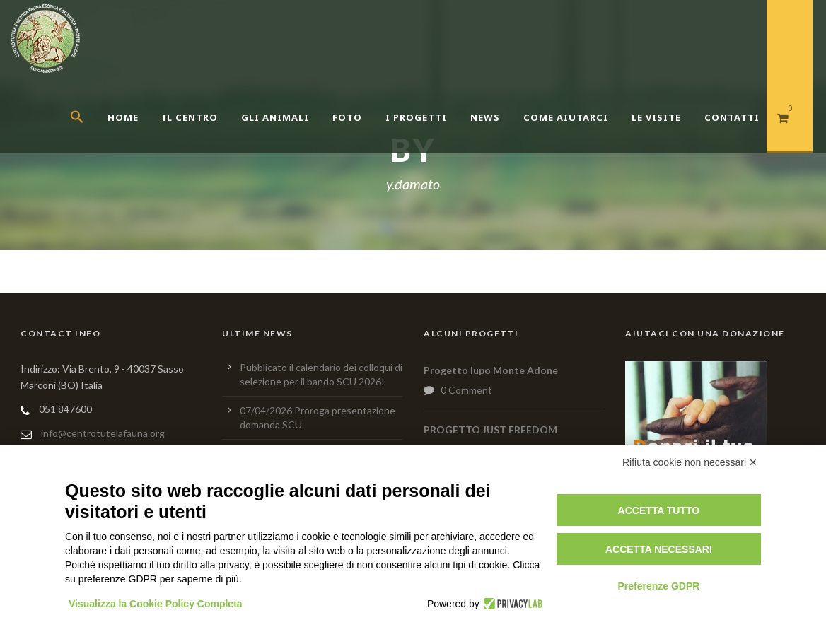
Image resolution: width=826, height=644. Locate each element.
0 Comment (466, 390)
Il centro (190, 117)
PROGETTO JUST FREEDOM (490, 429)
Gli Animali (275, 117)
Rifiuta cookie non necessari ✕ (690, 462)
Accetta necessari (659, 549)
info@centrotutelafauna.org (103, 433)
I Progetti (416, 117)
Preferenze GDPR (658, 586)
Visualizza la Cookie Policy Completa (156, 604)
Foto (347, 117)
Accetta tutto (659, 510)
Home (123, 117)
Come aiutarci (566, 117)
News (485, 117)
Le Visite (656, 117)
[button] (89, 134)
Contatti (732, 117)
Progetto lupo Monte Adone (491, 370)
